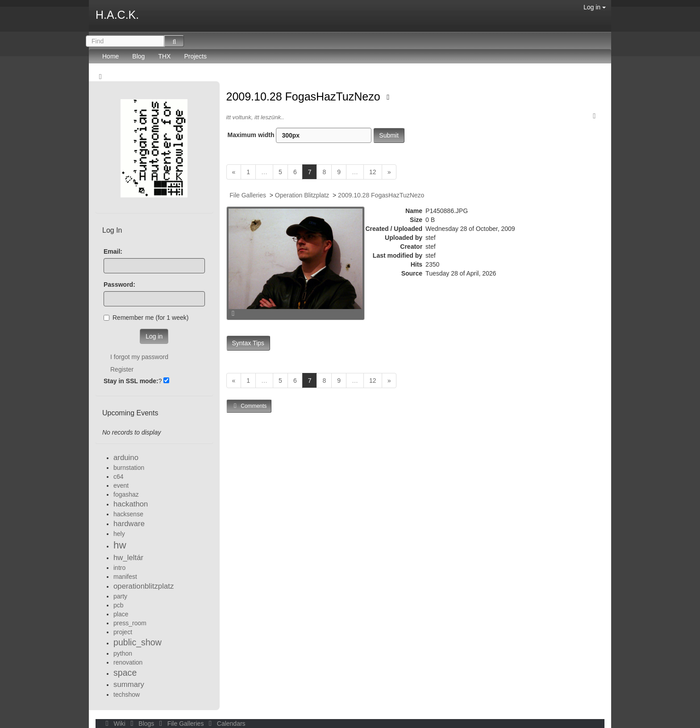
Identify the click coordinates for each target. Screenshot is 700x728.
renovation (128, 662)
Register (122, 369)
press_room (130, 623)
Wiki (115, 724)
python (123, 653)
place (121, 614)
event (121, 485)
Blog (138, 56)
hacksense (128, 514)
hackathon (131, 504)
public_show (137, 642)
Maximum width (300, 135)
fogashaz (126, 494)
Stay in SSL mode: (131, 381)
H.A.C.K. (117, 15)
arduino (126, 458)
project (123, 632)
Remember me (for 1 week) (146, 318)
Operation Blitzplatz (302, 195)
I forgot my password (139, 357)
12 (373, 172)
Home (110, 56)
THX (164, 56)
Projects (195, 56)
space (125, 673)
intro (119, 568)
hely (119, 534)
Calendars (225, 724)
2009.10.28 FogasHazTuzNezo (305, 96)
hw (120, 545)
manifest (125, 577)
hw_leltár (128, 558)
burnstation (129, 468)
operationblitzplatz (144, 586)
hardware (129, 524)
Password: (119, 285)
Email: (113, 251)
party (120, 596)
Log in (595, 7)
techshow (127, 695)
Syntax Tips (248, 343)
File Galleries (248, 195)
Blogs (142, 724)
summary (129, 684)
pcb (119, 605)
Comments (249, 406)
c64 (119, 477)
